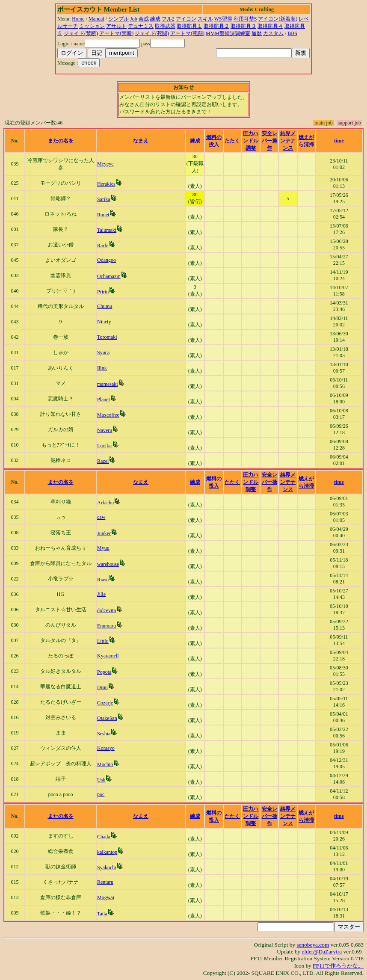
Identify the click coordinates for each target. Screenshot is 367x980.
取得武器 (165, 26)
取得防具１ (189, 26)
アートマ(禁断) (116, 33)
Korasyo (106, 748)
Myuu (103, 548)
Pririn (103, 292)
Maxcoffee (108, 415)
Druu (102, 687)
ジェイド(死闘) (152, 33)
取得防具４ (270, 26)
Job (134, 19)
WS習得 (223, 19)
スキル (205, 19)
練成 (155, 19)
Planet (104, 400)
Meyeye (105, 164)
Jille (101, 594)
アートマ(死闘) (187, 33)
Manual (96, 19)
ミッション (92, 26)
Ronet (103, 215)
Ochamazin (109, 276)
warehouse (108, 564)
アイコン (186, 19)
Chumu (105, 306)
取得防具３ (243, 26)
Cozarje (105, 703)
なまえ (141, 141)
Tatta (102, 914)
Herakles (106, 184)
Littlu (103, 641)
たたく (232, 141)
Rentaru (105, 882)
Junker (104, 533)
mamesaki (108, 384)
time (339, 141)
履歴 (257, 33)
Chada (104, 837)
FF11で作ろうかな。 (338, 966)
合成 (144, 19)
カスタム (273, 33)
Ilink (102, 368)
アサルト (116, 26)
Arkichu (105, 503)
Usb (101, 780)
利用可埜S (245, 19)
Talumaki (107, 230)
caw (101, 517)
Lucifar (105, 446)
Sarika (104, 199)
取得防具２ (216, 26)
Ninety (104, 322)
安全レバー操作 (269, 141)
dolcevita (107, 610)
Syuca (103, 352)
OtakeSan (107, 718)
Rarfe (103, 246)
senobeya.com (313, 945)
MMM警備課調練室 (228, 33)
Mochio (105, 764)
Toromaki (107, 337)
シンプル (118, 19)
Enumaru (107, 626)
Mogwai (106, 897)
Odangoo (107, 260)
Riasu (103, 580)
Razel (103, 461)
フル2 (168, 19)
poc (101, 794)
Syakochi (107, 867)
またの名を (61, 141)
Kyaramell (108, 656)
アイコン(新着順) (278, 19)
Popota (104, 672)
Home (78, 19)
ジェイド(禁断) (81, 33)
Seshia (104, 734)
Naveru (105, 430)
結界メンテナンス (288, 141)
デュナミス (141, 26)
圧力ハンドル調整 (251, 141)
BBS (292, 33)
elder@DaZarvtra (322, 952)
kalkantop (107, 852)
